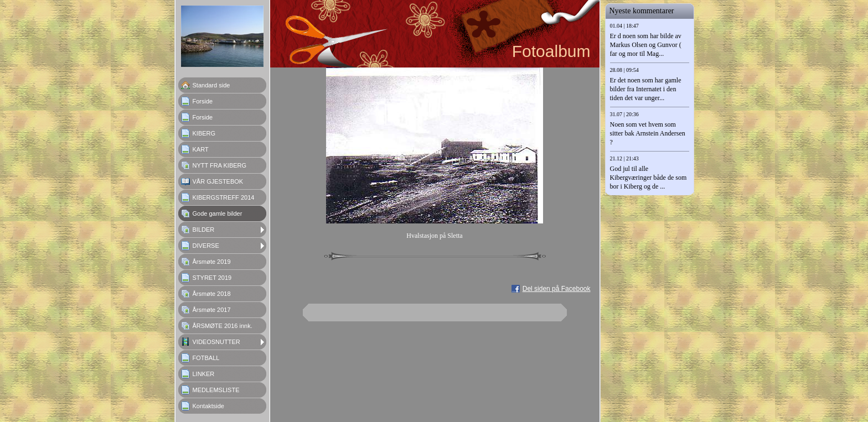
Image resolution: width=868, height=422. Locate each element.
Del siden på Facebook (557, 289)
